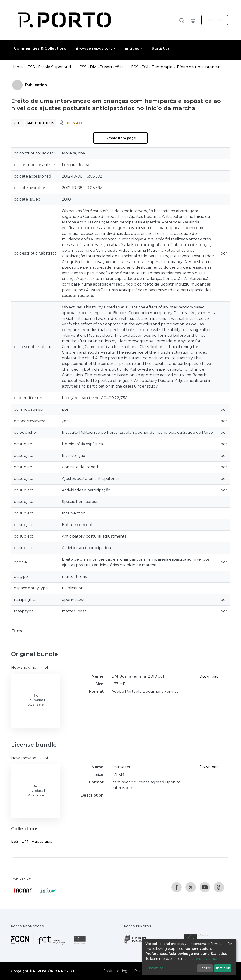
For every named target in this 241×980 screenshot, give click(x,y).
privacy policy (207, 959)
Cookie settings (116, 971)
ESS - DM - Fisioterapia (152, 67)
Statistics (161, 48)
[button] (194, 20)
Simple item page (121, 138)
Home (17, 67)
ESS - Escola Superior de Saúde (51, 67)
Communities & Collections (40, 48)
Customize (154, 968)
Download (209, 676)
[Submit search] (181, 20)
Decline (205, 968)
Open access (77, 123)
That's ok (223, 968)
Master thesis (41, 123)
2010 (18, 123)
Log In (213, 20)
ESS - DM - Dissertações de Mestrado (103, 67)
